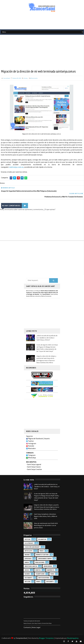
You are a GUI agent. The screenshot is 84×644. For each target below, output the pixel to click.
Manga (27, 562)
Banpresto (51, 570)
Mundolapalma (73, 638)
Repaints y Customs (42, 555)
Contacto (27, 627)
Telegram (31, 455)
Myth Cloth (29, 551)
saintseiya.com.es (16, 167)
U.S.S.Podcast (29, 543)
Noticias (28, 539)
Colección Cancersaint (32, 547)
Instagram (31, 443)
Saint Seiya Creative (34, 469)
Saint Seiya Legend (34, 464)
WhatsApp (31, 457)
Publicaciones (40, 562)
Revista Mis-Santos (31, 566)
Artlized (28, 581)
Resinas (27, 555)
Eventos (38, 570)
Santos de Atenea (44, 578)
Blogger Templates (46, 638)
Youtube (30, 446)
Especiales (28, 558)
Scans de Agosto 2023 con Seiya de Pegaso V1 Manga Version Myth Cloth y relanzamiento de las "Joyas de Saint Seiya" (47, 348)
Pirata (38, 581)
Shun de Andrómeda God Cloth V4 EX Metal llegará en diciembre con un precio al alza (46, 525)
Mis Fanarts (29, 578)
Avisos (26, 78)
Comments (34, 78)
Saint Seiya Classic (34, 467)
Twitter (30, 441)
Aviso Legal (36, 627)
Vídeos (42, 551)
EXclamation (42, 539)
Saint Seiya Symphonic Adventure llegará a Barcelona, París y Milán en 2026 (46, 516)
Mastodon (31, 448)
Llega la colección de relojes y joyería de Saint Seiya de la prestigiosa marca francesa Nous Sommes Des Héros (46, 359)
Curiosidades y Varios (45, 558)
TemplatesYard (21, 638)
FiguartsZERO (40, 574)
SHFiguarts (50, 581)
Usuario (47, 438)
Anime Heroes (48, 566)
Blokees (27, 574)
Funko (52, 574)
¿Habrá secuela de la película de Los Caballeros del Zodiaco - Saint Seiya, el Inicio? (47, 338)
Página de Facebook (34, 438)
